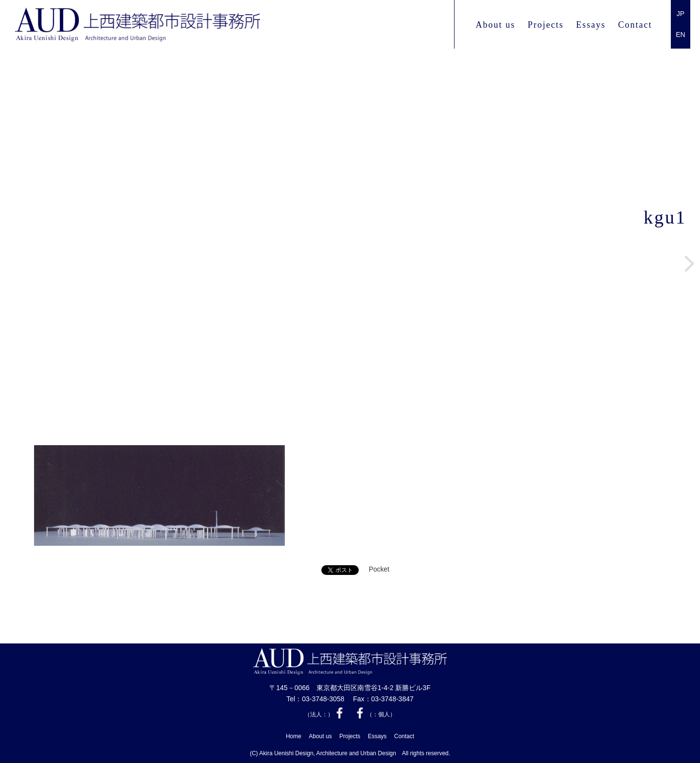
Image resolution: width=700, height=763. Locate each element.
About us (495, 25)
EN (680, 35)
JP (681, 14)
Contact (635, 25)
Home (294, 736)
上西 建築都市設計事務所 (138, 25)
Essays (591, 25)
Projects (545, 25)
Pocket (379, 569)
